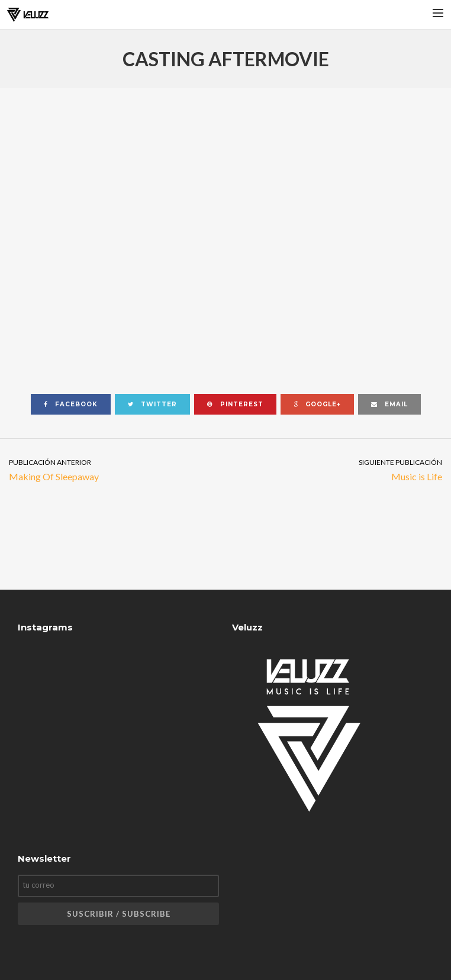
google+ (317, 404)
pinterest (235, 404)
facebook (71, 404)
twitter (152, 404)
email (389, 404)
